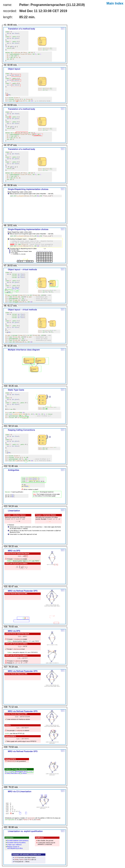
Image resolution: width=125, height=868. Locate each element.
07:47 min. (11, 145)
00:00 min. (11, 25)
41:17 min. (11, 306)
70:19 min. (11, 667)
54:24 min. (11, 506)
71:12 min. (11, 707)
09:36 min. (11, 185)
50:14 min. (11, 426)
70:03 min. (11, 627)
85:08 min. (11, 827)
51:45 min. (11, 466)
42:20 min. (11, 346)
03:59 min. (11, 105)
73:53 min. (11, 747)
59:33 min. (11, 546)
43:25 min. (11, 386)
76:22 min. (11, 787)
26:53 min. (11, 266)
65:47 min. (11, 587)
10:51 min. (11, 225)
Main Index (115, 3)
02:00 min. (11, 65)
